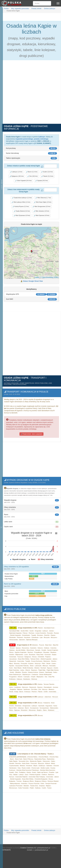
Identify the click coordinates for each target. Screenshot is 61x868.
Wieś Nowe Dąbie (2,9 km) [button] (43, 202)
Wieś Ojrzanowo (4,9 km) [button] (22, 216)
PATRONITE (6, 848)
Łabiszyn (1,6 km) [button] (16, 172)
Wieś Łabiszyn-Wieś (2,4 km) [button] (21, 202)
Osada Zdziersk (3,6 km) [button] (22, 211)
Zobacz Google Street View (33, 281)
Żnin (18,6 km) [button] (32, 176)
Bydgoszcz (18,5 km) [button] (17, 176)
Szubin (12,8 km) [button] (47, 172)
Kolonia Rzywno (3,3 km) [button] (21, 207)
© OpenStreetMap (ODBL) (50, 277)
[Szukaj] (42, 3)
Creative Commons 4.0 (28, 846)
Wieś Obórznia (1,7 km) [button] (43, 198)
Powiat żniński (36, 9)
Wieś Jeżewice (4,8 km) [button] (41, 211)
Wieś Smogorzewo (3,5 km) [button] (41, 207)
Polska (6, 9)
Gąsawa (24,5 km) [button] (41, 181)
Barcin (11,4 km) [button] (32, 172)
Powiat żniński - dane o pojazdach (31, 434)
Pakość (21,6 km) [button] (47, 176)
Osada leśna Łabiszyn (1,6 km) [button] (22, 198)
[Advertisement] (30, 93)
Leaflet (37, 277)
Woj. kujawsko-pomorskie (20, 9)
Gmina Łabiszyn (49, 9)
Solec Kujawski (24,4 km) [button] (23, 181)
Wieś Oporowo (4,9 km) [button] (42, 216)
